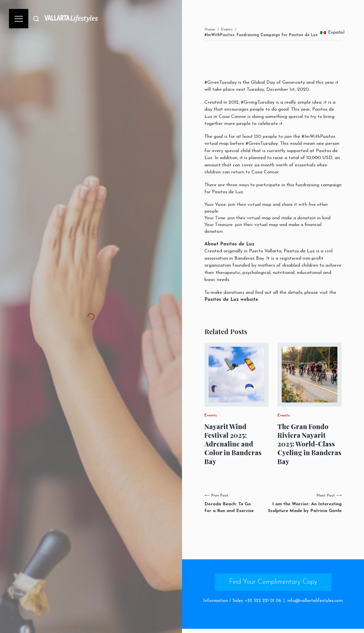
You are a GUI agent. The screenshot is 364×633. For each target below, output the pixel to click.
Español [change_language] (333, 32)
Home (210, 30)
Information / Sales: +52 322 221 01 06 (242, 601)
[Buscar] (36, 19)
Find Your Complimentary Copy (273, 582)
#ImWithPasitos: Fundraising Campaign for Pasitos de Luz (261, 35)
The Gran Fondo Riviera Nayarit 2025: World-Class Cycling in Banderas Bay (309, 444)
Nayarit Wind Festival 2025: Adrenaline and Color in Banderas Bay (233, 444)
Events (227, 30)
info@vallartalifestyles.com (315, 601)
